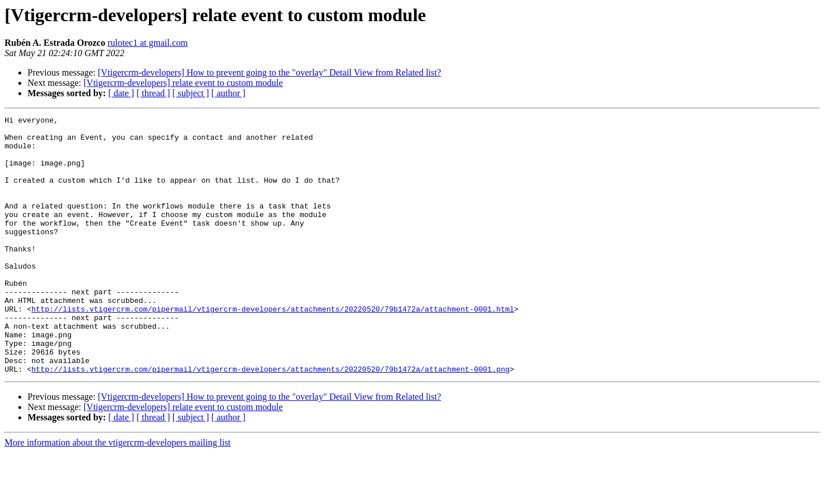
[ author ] (229, 93)
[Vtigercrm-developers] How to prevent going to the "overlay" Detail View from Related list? (270, 72)
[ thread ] (153, 93)
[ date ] (121, 93)
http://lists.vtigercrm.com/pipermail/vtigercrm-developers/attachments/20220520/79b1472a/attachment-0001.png (271, 420)
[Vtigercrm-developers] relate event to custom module (183, 83)
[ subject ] (191, 93)
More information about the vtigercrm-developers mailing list (118, 494)
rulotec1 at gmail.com (148, 43)
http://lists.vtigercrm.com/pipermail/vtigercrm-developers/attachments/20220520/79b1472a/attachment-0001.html (273, 348)
